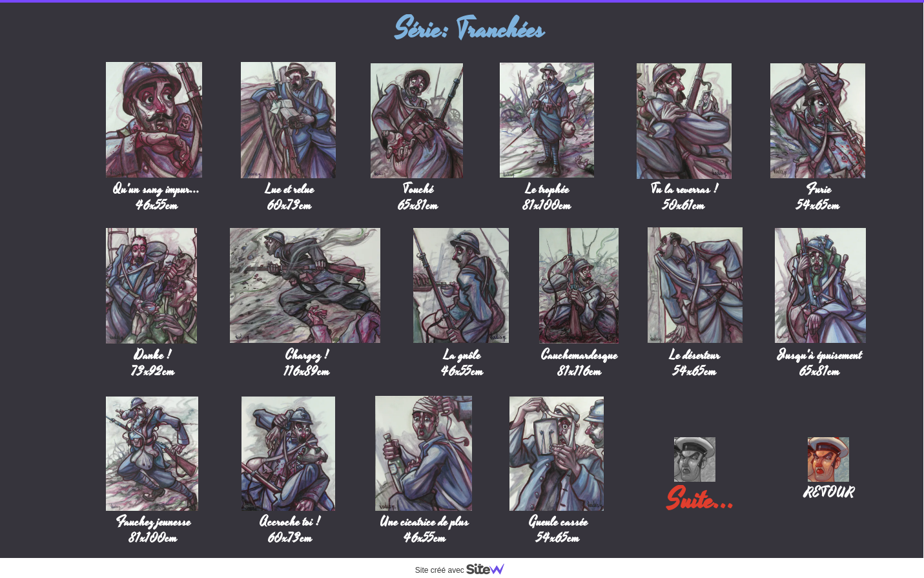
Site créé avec (465, 570)
